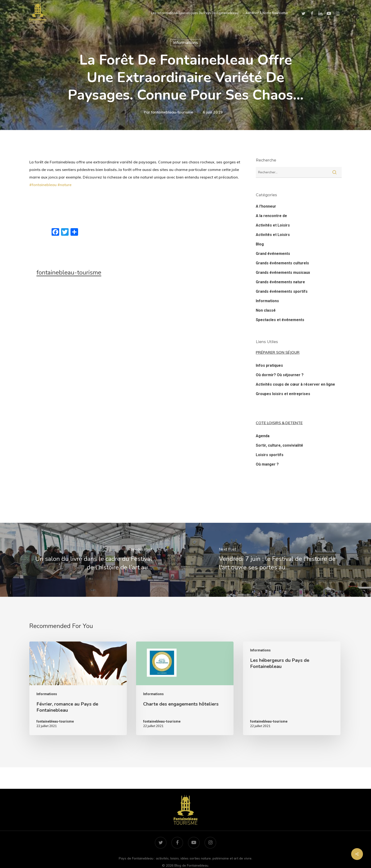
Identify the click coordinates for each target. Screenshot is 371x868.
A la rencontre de (271, 216)
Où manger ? (267, 464)
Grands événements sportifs (282, 291)
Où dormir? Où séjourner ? (280, 375)
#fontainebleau (43, 185)
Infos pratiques (269, 365)
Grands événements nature (280, 282)
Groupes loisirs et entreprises (283, 394)
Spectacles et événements (280, 320)
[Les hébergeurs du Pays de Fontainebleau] (292, 688)
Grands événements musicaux (283, 273)
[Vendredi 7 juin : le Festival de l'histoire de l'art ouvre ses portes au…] (278, 560)
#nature (64, 185)
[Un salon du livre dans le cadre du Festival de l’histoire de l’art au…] (93, 560)
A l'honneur (266, 206)
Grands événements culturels (282, 263)
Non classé (266, 310)
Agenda (263, 436)
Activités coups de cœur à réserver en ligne (295, 384)
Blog (260, 244)
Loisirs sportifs (270, 455)
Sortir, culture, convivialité (279, 445)
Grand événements (273, 254)
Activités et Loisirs (273, 225)
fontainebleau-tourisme (172, 112)
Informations (185, 43)
